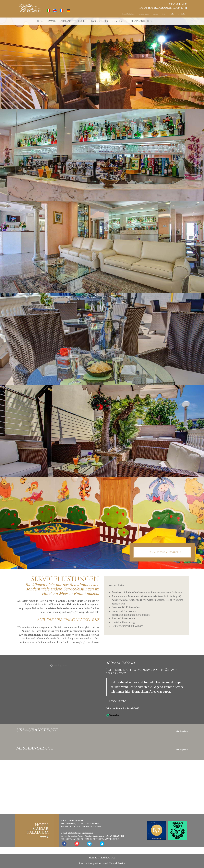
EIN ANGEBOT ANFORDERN (162, 553)
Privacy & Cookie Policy (72, 836)
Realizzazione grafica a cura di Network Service (102, 863)
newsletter (182, 14)
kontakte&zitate (128, 14)
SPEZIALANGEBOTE (141, 21)
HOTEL (39, 21)
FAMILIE (95, 21)
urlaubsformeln (144, 14)
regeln (171, 14)
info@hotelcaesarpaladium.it (163, 8)
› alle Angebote (181, 731)
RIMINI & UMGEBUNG (115, 21)
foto (163, 14)
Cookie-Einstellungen (95, 836)
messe (156, 14)
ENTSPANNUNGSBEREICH (73, 21)
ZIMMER (51, 21)
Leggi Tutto (118, 701)
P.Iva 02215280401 (115, 836)
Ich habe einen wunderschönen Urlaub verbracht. (142, 672)
